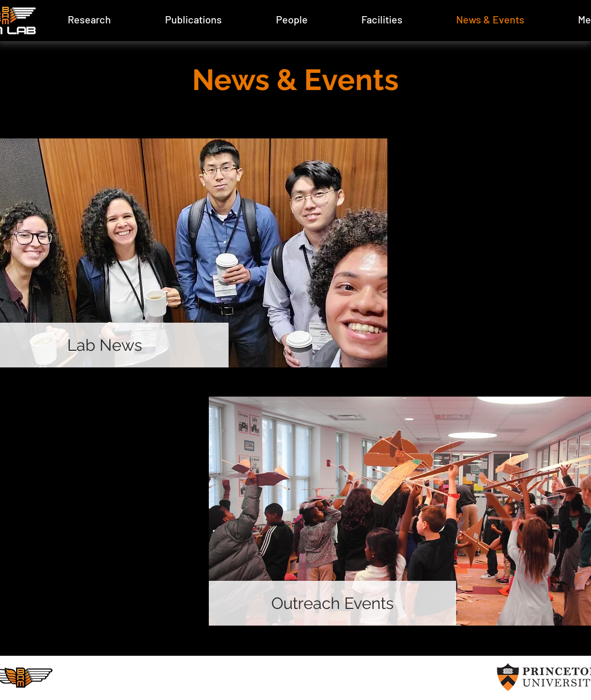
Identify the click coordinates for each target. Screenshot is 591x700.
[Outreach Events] (332, 603)
